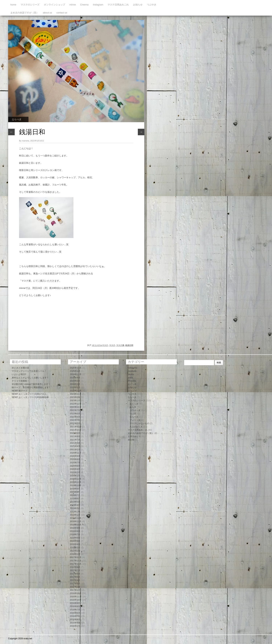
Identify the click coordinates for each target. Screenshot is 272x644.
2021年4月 (75, 446)
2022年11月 (76, 407)
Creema (84, 5)
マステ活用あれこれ (118, 5)
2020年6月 (75, 466)
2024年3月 (75, 381)
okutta (131, 374)
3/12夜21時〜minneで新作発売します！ (31, 384)
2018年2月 (75, 551)
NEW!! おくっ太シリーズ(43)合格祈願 (30, 397)
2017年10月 (76, 564)
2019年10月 (76, 485)
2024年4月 (75, 378)
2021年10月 (76, 430)
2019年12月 (76, 479)
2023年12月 (76, 391)
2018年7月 (75, 535)
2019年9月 (75, 489)
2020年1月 (75, 476)
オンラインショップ (54, 5)
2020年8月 (75, 459)
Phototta (132, 381)
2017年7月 (75, 570)
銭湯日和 (129, 345)
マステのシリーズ (30, 5)
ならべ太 (17, 119)
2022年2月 (75, 423)
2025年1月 (75, 371)
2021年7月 (75, 440)
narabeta (132, 371)
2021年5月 (75, 443)
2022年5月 (75, 414)
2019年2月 (75, 512)
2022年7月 (75, 410)
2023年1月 (75, 401)
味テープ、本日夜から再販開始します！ (31, 387)
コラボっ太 (135, 410)
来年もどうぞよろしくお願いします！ (30, 378)
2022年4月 (75, 417)
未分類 (131, 440)
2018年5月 (75, 541)
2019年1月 (75, 515)
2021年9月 (75, 433)
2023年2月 (75, 397)
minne (73, 5)
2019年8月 (75, 492)
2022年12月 (76, 404)
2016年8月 (75, 606)
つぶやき (152, 5)
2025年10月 (76, 368)
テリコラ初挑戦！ (20, 381)
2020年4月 (75, 469)
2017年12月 (76, 557)
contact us (62, 13)
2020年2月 (75, 472)
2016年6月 (75, 613)
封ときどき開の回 (20, 368)
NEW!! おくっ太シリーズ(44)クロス (29, 394)
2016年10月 (76, 600)
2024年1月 (75, 387)
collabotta (132, 368)
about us (48, 13)
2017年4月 (75, 580)
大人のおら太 (136, 427)
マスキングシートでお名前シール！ (29, 371)
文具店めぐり (134, 436)
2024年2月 (75, 384)
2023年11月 (76, 394)
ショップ (132, 391)
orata (130, 378)
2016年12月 (76, 593)
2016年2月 (75, 626)
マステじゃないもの (139, 423)
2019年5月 (75, 502)
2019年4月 (75, 505)
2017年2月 (75, 587)
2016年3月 (75, 623)
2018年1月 (75, 554)
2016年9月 (75, 603)
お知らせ (138, 5)
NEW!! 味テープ (20, 391)
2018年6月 (75, 538)
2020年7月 (75, 463)
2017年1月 (75, 590)
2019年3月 (75, 508)
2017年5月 (75, 577)
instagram (98, 5)
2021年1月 (75, 450)
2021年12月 (76, 427)
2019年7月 (75, 495)
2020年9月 (75, 456)
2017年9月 (75, 567)
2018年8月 (75, 531)
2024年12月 (76, 374)
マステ (112, 345)
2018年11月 (76, 521)
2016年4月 (75, 619)
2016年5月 (75, 616)
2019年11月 (76, 482)
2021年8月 (75, 436)
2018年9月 (75, 528)
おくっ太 (132, 384)
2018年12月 (76, 518)
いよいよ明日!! (19, 374)
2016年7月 (75, 610)
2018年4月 (75, 544)
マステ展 (120, 345)
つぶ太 (133, 414)
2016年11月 (76, 597)
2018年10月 (76, 525)
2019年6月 (75, 499)
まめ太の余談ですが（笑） (24, 13)
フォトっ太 (135, 420)
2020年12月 (76, 453)
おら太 (133, 407)
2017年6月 (75, 574)
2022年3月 (75, 420)
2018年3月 (75, 548)
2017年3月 (75, 584)
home (13, 5)
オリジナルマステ (100, 345)
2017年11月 (76, 561)
